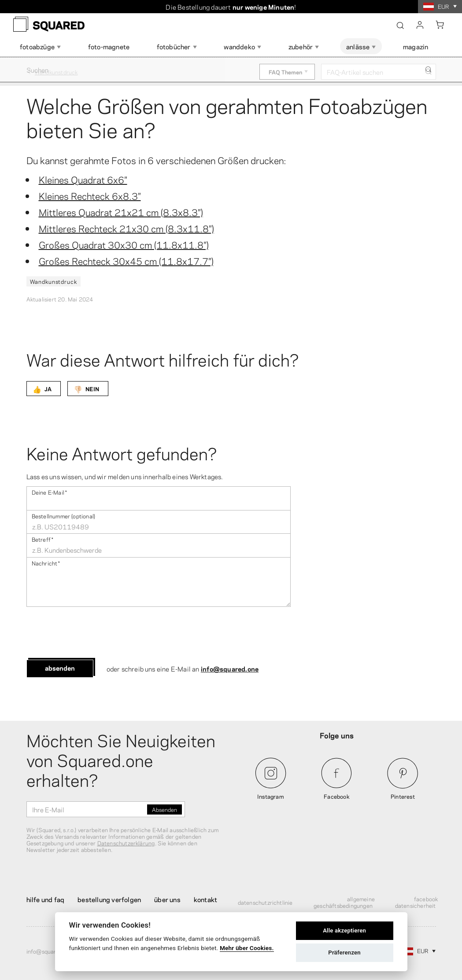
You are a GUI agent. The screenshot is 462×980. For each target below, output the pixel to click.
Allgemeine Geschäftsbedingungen (344, 902)
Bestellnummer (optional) (64, 516)
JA (42, 389)
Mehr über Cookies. (247, 948)
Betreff (43, 539)
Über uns (167, 899)
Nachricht (46, 563)
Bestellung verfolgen (109, 899)
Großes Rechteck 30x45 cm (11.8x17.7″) (126, 261)
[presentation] (93, 633)
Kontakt (205, 899)
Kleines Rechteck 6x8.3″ (90, 195)
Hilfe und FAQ (46, 899)
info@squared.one (230, 668)
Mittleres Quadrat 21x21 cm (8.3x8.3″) (121, 212)
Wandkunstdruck (54, 281)
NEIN (86, 389)
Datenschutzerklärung (126, 843)
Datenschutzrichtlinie (265, 902)
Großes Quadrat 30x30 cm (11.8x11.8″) (124, 244)
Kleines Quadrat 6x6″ (83, 179)
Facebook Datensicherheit (417, 902)
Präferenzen (344, 952)
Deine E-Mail (50, 492)
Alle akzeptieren (344, 930)
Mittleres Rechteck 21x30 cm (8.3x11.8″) (126, 228)
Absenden (60, 668)
